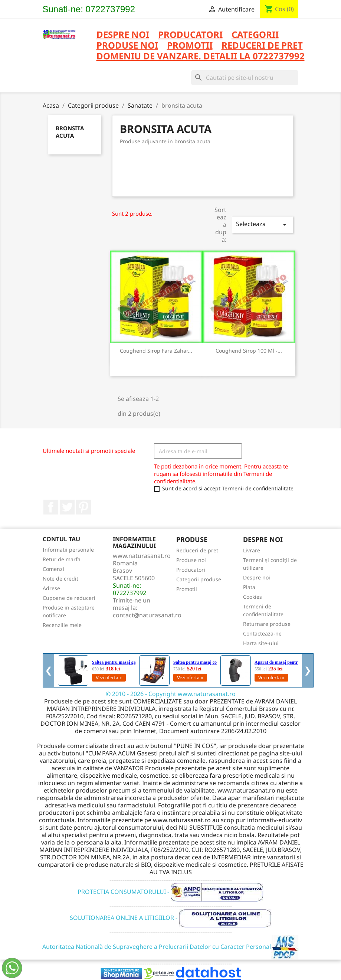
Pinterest (83, 507)
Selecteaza (262, 224)
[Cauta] (245, 78)
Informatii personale (68, 550)
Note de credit (60, 579)
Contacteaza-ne (262, 633)
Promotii (187, 589)
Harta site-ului (261, 643)
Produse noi (191, 560)
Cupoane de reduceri (69, 598)
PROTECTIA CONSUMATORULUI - (170, 892)
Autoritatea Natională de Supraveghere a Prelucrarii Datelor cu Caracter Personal (170, 947)
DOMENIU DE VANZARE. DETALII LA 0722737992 (201, 57)
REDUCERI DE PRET (262, 46)
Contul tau (61, 539)
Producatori (191, 570)
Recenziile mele (62, 625)
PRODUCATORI (190, 35)
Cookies (253, 597)
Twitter (67, 507)
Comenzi (53, 569)
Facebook (51, 507)
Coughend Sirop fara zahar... (156, 351)
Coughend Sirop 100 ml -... (249, 351)
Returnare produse (267, 624)
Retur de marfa (62, 559)
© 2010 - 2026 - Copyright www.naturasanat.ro (171, 694)
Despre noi (123, 35)
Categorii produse (199, 579)
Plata (249, 587)
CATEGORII (255, 35)
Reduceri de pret (197, 550)
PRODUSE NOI (127, 46)
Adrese (51, 588)
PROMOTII (190, 46)
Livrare (252, 550)
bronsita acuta (70, 132)
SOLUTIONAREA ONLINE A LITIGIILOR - (171, 918)
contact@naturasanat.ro (147, 615)
